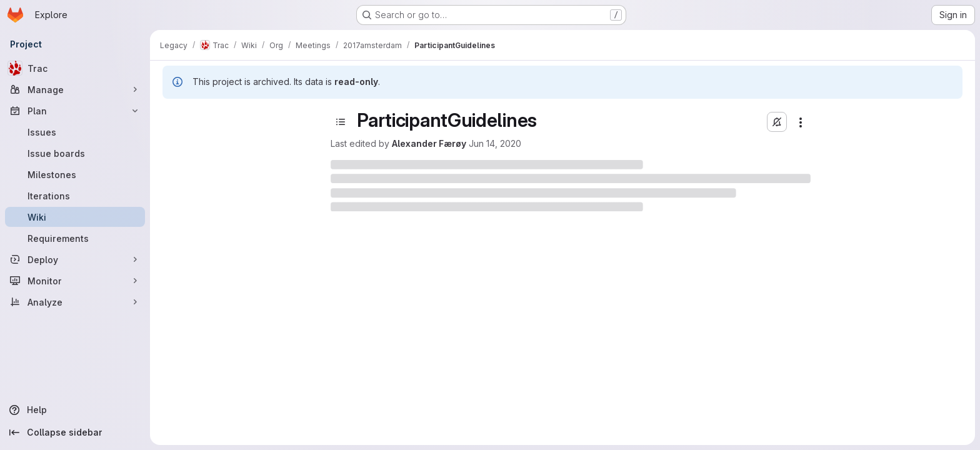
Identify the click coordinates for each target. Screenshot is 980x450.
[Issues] (75, 132)
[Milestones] (75, 174)
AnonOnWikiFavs (202, 164)
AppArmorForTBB (203, 185)
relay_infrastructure (217, 308)
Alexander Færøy (498, 143)
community (189, 288)
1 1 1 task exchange (217, 391)
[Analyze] (75, 302)
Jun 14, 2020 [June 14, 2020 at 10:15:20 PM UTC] (564, 143)
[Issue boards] (75, 153)
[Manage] (75, 89)
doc (176, 370)
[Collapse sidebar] (75, 432)
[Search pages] (224, 141)
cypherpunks (195, 350)
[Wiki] (75, 217)
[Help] (75, 410)
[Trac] (75, 68)
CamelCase (191, 247)
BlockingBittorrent (204, 226)
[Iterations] (75, 196)
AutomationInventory (210, 205)
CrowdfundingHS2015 (212, 329)
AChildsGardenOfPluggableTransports (219, 412)
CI (172, 267)
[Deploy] (75, 259)
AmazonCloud (207, 432)
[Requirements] (75, 238)
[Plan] (75, 111)
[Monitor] (75, 281)
